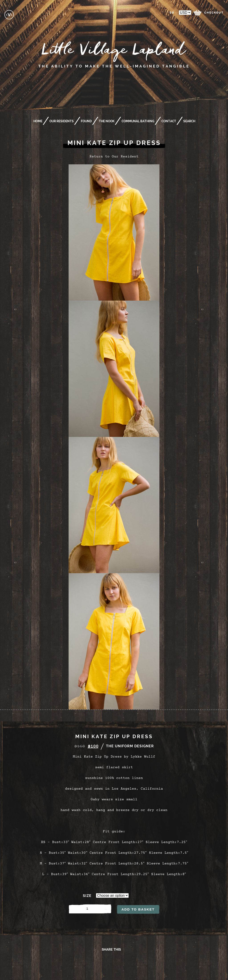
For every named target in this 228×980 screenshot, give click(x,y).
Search (189, 121)
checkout (214, 13)
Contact (169, 121)
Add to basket (138, 909)
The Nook (107, 121)
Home (38, 121)
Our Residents (62, 121)
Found (86, 121)
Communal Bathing (138, 121)
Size (87, 896)
